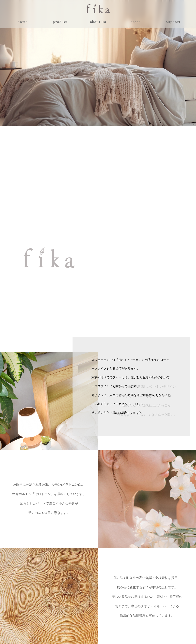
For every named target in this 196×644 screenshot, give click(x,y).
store (136, 22)
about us (98, 22)
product (60, 22)
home (23, 22)
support (173, 22)
